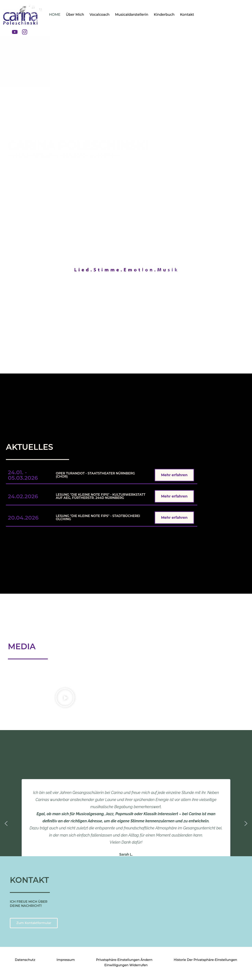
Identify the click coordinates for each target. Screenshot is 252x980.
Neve (18, 975)
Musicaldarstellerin (132, 14)
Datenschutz (25, 960)
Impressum (66, 960)
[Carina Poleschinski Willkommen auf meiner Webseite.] (23, 14)
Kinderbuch (164, 14)
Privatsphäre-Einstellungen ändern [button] (124, 960)
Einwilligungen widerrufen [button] (126, 965)
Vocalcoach (100, 14)
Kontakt (187, 14)
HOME (55, 14)
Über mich (75, 14)
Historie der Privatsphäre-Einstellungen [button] (205, 960)
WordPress (58, 975)
